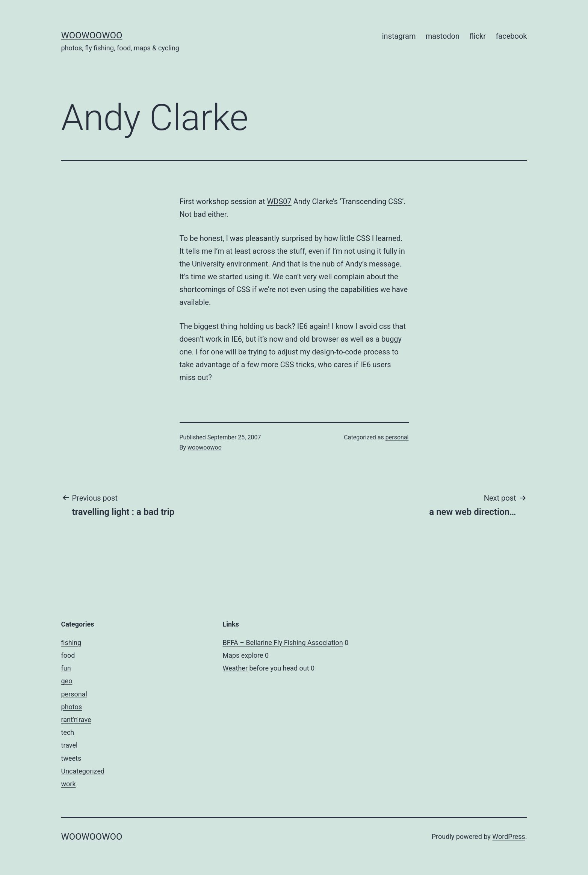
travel (70, 745)
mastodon (443, 36)
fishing (71, 643)
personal (397, 437)
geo (67, 681)
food (68, 655)
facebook (511, 36)
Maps (231, 655)
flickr (478, 36)
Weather (235, 668)
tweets (71, 758)
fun (66, 668)
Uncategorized (83, 771)
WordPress (509, 836)
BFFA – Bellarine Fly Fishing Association (283, 643)
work (69, 784)
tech (68, 732)
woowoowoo (92, 35)
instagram (399, 36)
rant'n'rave (76, 720)
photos (72, 707)
